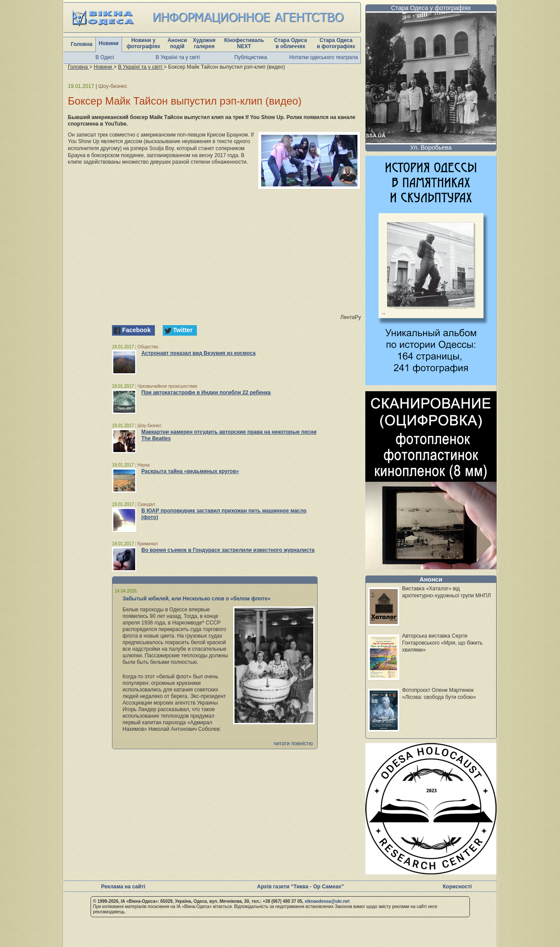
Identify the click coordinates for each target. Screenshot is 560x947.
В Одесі (105, 57)
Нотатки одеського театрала (324, 57)
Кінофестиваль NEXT (244, 43)
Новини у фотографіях (143, 43)
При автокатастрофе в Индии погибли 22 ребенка (206, 393)
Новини (109, 43)
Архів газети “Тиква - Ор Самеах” (301, 887)
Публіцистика (251, 57)
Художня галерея (204, 43)
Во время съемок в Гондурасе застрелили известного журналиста (228, 550)
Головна (82, 44)
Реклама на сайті (123, 887)
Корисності (457, 887)
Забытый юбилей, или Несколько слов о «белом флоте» (196, 599)
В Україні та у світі (178, 57)
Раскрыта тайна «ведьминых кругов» (190, 471)
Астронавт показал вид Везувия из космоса (198, 353)
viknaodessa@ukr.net (327, 901)
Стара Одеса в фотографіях (336, 43)
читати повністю (293, 744)
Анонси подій (177, 43)
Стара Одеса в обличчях (290, 43)
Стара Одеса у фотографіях (431, 8)
